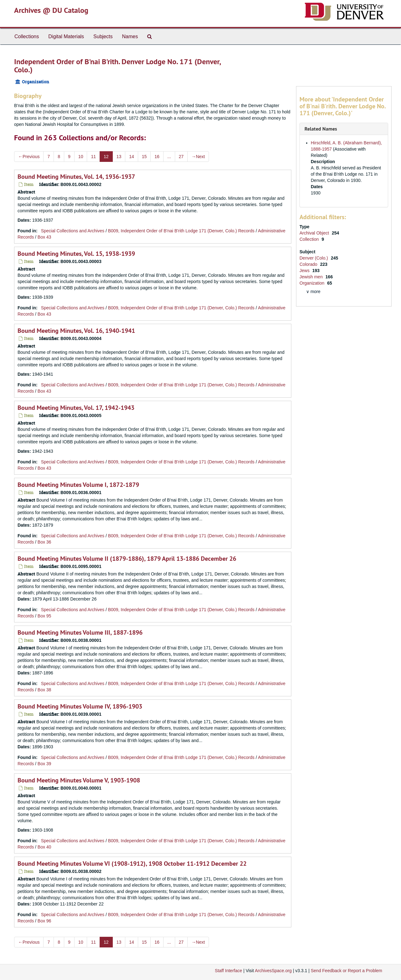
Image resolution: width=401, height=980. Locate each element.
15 (144, 157)
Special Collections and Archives (73, 231)
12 (106, 157)
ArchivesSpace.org (273, 971)
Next (198, 157)
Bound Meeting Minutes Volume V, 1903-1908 (79, 780)
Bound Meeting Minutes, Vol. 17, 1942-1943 (76, 408)
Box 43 (44, 237)
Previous (29, 157)
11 (93, 157)
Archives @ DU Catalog (51, 10)
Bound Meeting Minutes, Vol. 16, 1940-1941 (76, 331)
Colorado (309, 264)
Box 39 (44, 764)
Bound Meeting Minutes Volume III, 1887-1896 (80, 632)
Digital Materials (66, 36)
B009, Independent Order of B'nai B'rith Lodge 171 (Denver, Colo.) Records (181, 231)
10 (81, 157)
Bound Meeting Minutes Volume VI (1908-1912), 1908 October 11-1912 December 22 (132, 864)
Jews (305, 271)
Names (130, 36)
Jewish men (312, 277)
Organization (312, 283)
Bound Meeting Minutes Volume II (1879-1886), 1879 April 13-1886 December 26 (127, 559)
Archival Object (315, 233)
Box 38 (44, 690)
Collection (310, 239)
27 (181, 157)
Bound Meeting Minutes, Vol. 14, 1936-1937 (76, 177)
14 (132, 157)
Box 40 (44, 847)
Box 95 (44, 616)
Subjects (103, 36)
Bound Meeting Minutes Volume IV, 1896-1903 (80, 706)
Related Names (321, 129)
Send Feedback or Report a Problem (346, 971)
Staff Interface (229, 971)
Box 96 (44, 921)
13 (119, 157)
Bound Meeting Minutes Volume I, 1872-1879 (78, 485)
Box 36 (44, 542)
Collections (27, 36)
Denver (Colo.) (314, 258)
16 (157, 157)
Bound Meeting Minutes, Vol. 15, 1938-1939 (76, 254)
